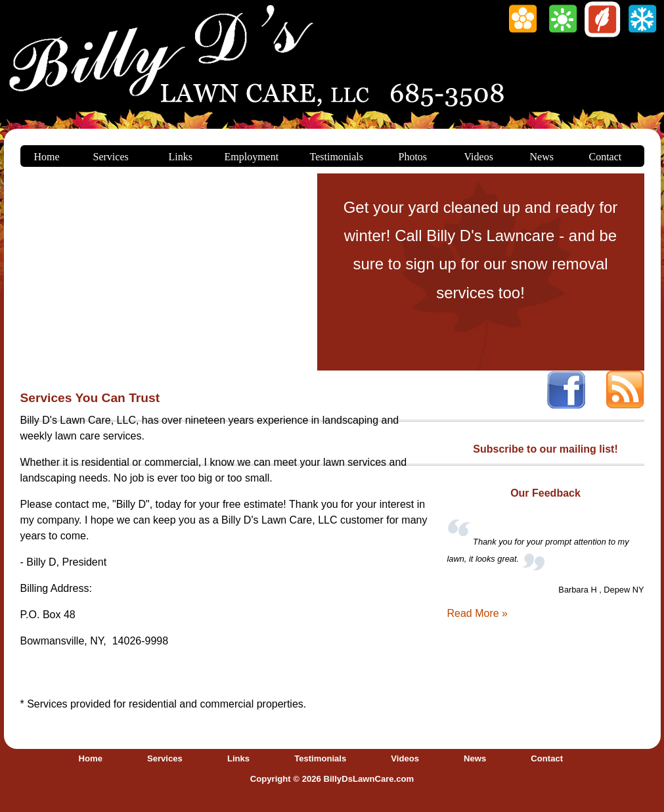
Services (111, 157)
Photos (413, 157)
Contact (606, 157)
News (542, 157)
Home (47, 157)
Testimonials (337, 157)
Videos (479, 157)
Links (181, 157)
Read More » (478, 613)
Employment (252, 157)
